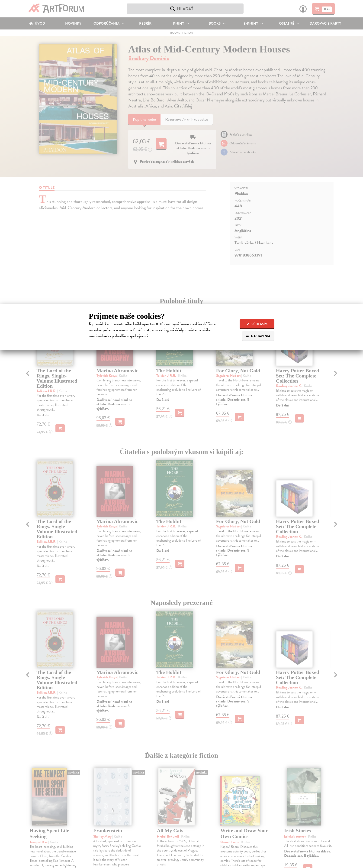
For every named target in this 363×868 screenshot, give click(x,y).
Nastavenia (258, 336)
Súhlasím (257, 324)
